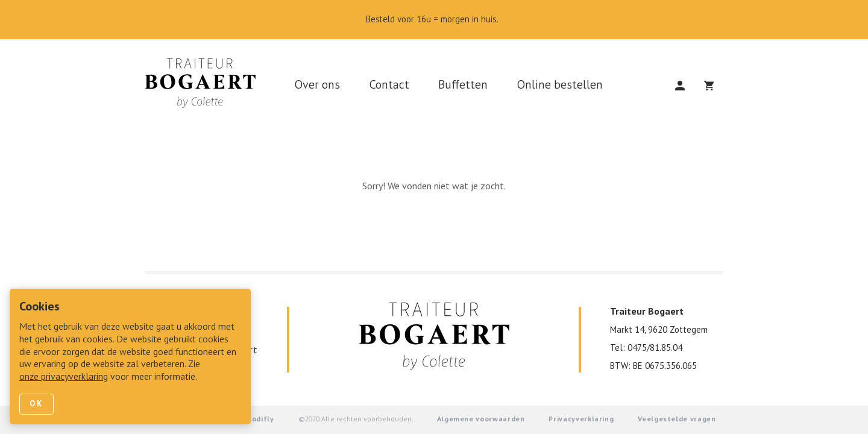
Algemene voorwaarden (481, 420)
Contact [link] (389, 86)
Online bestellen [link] (560, 86)
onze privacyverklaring (64, 377)
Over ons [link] (317, 86)
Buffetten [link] (463, 86)
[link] (205, 87)
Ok (36, 404)
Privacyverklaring (581, 420)
